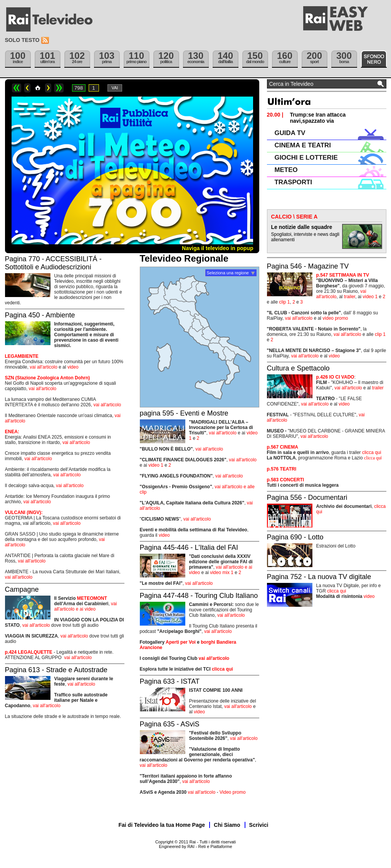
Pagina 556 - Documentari (307, 497)
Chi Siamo (227, 825)
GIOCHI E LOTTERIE (306, 158)
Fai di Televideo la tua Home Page (162, 825)
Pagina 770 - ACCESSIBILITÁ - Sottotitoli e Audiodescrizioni (53, 263)
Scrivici (259, 825)
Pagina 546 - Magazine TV (308, 266)
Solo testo (22, 40)
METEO (286, 170)
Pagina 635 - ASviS (170, 724)
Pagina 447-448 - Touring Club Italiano (199, 596)
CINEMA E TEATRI (303, 145)
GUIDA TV (290, 133)
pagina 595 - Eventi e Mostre (184, 413)
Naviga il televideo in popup (217, 248)
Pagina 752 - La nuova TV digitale (319, 577)
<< (17, 88)
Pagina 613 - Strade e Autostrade (56, 670)
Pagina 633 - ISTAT (170, 681)
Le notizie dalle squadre (302, 227)
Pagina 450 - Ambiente (40, 315)
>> (59, 88)
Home (38, 88)
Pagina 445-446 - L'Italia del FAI (189, 548)
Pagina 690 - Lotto (295, 537)
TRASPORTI (294, 182)
